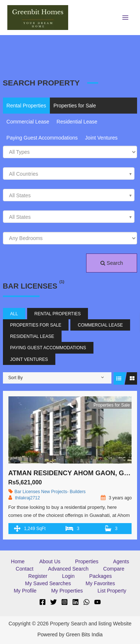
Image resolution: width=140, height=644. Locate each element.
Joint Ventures (101, 138)
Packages (100, 576)
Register (38, 576)
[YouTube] (97, 602)
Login (68, 576)
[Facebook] (43, 602)
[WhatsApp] (86, 602)
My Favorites (100, 583)
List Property (112, 591)
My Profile (25, 591)
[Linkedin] (75, 602)
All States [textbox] (20, 195)
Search (112, 263)
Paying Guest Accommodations (42, 138)
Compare (114, 569)
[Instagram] (65, 602)
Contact (25, 569)
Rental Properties (26, 106)
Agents (121, 561)
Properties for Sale (75, 106)
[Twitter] (54, 602)
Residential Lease (77, 122)
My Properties (67, 591)
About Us (50, 561)
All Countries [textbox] (24, 174)
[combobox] (69, 174)
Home (18, 561)
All (14, 314)
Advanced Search (68, 569)
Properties (87, 561)
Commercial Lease (28, 122)
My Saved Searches (48, 583)
